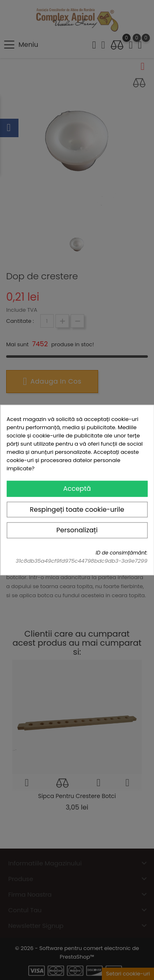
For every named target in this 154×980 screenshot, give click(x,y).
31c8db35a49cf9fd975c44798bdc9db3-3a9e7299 (82, 560)
